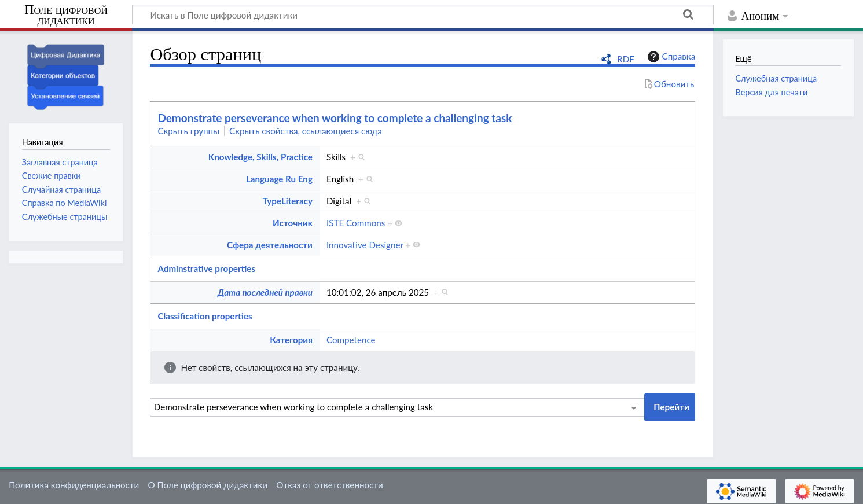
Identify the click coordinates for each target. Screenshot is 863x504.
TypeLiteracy (288, 201)
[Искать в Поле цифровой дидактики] (423, 14)
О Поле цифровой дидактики (208, 485)
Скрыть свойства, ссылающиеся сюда (306, 131)
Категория (291, 340)
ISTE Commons (356, 223)
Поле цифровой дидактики (66, 15)
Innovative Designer (365, 245)
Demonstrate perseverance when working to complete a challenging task (335, 118)
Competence (351, 340)
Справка (670, 57)
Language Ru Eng (279, 179)
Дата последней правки (265, 292)
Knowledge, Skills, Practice (260, 157)
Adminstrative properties (206, 268)
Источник (293, 223)
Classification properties (205, 316)
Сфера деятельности (270, 245)
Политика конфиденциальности (74, 485)
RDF (626, 59)
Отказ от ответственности (329, 485)
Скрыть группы (188, 131)
